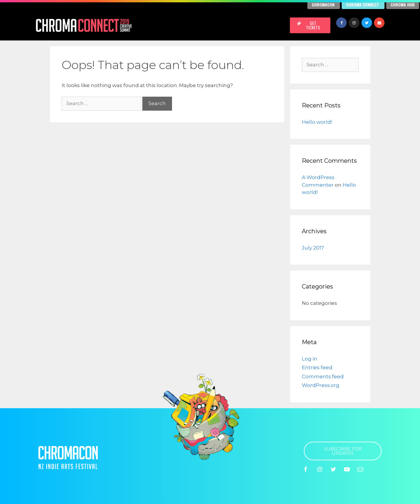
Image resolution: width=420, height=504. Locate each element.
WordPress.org (321, 385)
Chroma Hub (403, 5)
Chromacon (323, 5)
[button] (310, 25)
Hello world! (317, 122)
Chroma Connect (363, 5)
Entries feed (317, 367)
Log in (310, 359)
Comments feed (323, 376)
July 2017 (313, 248)
